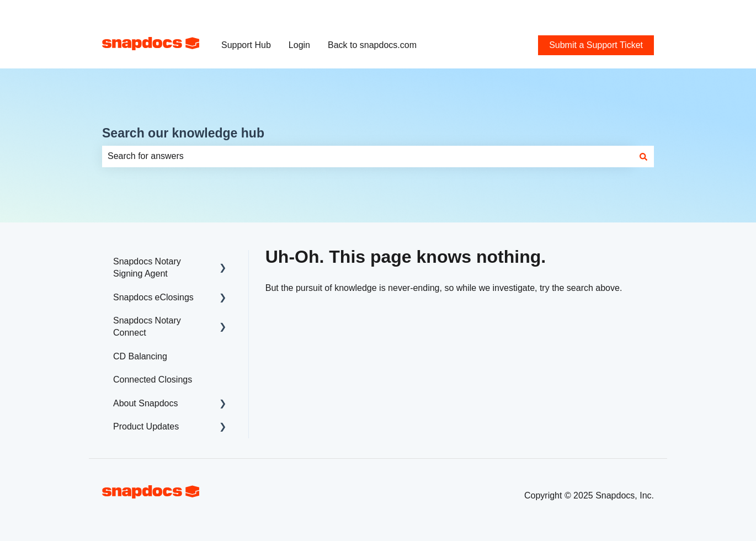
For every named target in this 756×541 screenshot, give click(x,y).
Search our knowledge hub (183, 133)
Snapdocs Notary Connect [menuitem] (147, 327)
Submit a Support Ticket (607, 11)
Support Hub (246, 45)
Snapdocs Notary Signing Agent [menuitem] (147, 267)
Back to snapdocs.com (372, 45)
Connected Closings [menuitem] (153, 380)
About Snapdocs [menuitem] (145, 403)
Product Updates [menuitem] (146, 426)
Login (299, 45)
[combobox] (368, 156)
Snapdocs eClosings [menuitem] (153, 297)
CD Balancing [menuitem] (140, 356)
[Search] (643, 156)
